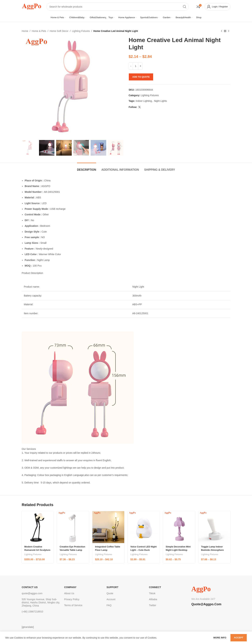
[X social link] (139, 107)
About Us (69, 593)
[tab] (87, 168)
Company (70, 587)
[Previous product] (222, 31)
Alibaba (153, 599)
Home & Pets (39, 31)
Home (25, 31)
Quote (110, 593)
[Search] (118, 7)
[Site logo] (31, 6)
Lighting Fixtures (81, 31)
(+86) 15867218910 (32, 612)
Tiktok (152, 593)
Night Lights (160, 101)
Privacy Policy (72, 599)
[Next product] (229, 31)
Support (113, 587)
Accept (239, 638)
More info (220, 638)
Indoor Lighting (144, 101)
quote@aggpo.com (32, 593)
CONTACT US (30, 587)
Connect (155, 587)
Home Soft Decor (59, 31)
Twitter (153, 605)
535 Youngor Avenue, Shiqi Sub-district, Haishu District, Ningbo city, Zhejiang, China (41, 602)
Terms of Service (73, 605)
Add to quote (141, 77)
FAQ (109, 605)
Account (111, 599)
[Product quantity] (136, 66)
